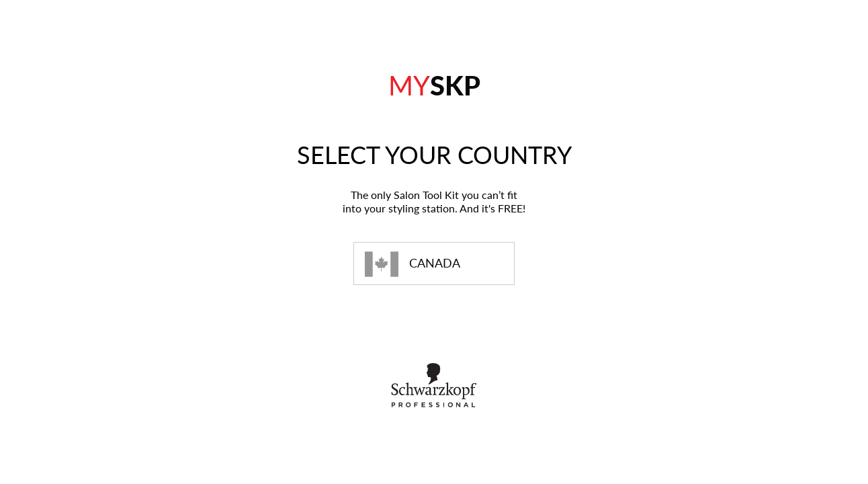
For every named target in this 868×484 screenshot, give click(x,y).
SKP (434, 85)
